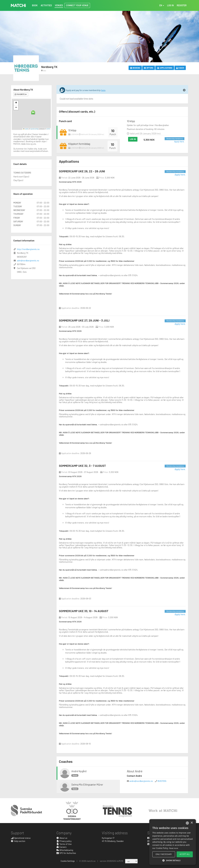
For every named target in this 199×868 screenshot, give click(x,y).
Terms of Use (64, 844)
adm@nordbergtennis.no (28, 260)
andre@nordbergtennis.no (141, 781)
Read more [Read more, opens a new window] (174, 848)
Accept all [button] (185, 854)
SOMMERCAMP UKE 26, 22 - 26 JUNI (82, 171)
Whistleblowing (65, 850)
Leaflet (26, 129)
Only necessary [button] (164, 854)
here (103, 90)
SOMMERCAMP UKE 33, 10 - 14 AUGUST (84, 611)
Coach (180, 68)
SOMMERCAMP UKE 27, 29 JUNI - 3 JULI (84, 320)
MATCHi (18, 5)
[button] (33, 112)
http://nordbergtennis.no (28, 249)
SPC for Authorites (66, 853)
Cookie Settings (68, 861)
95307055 (162, 781)
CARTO (48, 129)
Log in (133, 139)
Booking (135, 68)
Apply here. (179, 141)
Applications (165, 68)
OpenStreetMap (34, 129)
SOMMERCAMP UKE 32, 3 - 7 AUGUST (82, 466)
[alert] (173, 842)
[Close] (184, 90)
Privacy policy (64, 841)
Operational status (21, 838)
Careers (62, 847)
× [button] (192, 823)
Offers (149, 68)
